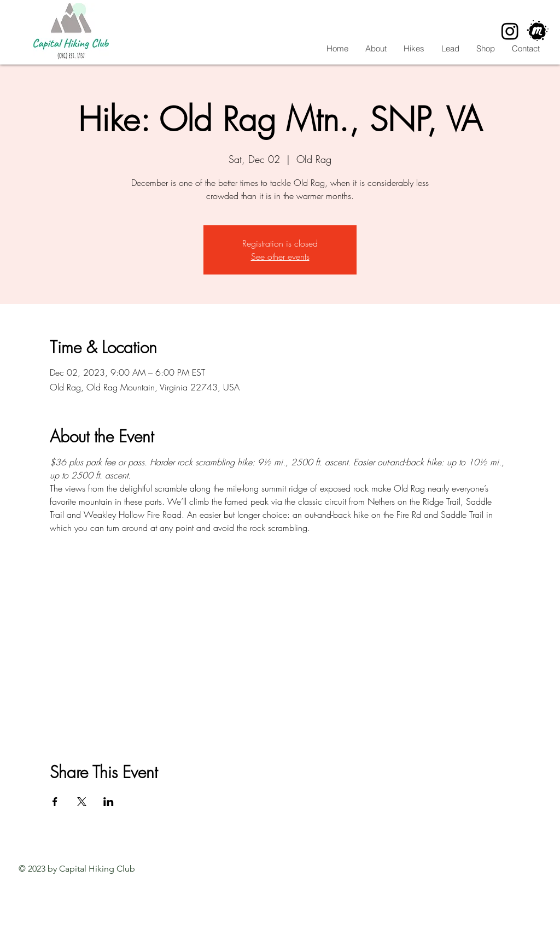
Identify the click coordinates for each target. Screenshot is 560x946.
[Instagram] (510, 31)
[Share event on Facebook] (55, 802)
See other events (280, 256)
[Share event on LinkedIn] (109, 802)
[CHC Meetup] (538, 31)
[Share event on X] (82, 802)
